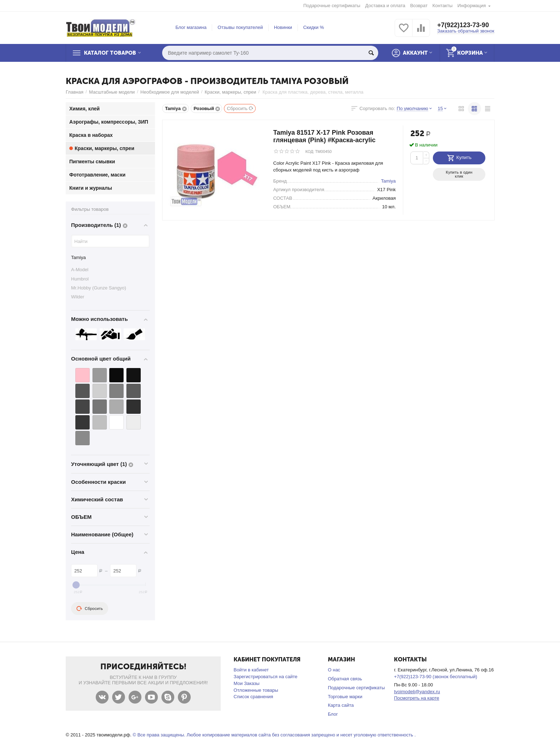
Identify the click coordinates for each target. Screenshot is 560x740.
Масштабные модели (112, 92)
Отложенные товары (256, 690)
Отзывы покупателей (240, 27)
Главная (75, 92)
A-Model (80, 270)
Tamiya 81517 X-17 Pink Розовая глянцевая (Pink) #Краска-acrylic (324, 136)
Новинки (283, 27)
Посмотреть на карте (417, 698)
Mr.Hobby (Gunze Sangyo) (99, 288)
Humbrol (80, 279)
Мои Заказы (247, 683)
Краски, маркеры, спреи (230, 92)
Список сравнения (253, 697)
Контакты (442, 6)
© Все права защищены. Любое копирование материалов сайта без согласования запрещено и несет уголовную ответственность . (274, 735)
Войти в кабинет (251, 670)
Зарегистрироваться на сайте (266, 677)
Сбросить (240, 108)
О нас (334, 670)
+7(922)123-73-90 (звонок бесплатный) (436, 677)
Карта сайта (341, 705)
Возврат (419, 6)
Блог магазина (191, 27)
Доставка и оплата (385, 6)
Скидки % (314, 27)
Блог (333, 714)
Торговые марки (345, 697)
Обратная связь (345, 679)
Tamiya (78, 257)
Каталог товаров (110, 53)
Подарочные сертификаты (332, 6)
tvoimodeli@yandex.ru (417, 692)
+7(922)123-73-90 (463, 25)
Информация (472, 6)
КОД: (310, 152)
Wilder (78, 297)
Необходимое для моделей (170, 92)
